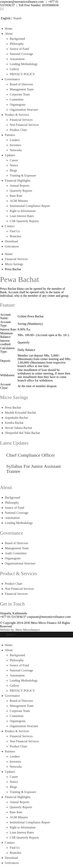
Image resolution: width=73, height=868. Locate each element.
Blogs (13, 170)
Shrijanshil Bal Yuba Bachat (22, 433)
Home (9, 29)
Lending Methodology (24, 64)
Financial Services (21, 120)
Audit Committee (16, 553)
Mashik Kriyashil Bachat (20, 413)
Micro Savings (14, 264)
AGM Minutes (19, 201)
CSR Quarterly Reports (24, 221)
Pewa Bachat (13, 408)
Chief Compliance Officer (31, 455)
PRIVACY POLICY (22, 74)
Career (14, 160)
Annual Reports (20, 186)
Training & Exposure (23, 175)
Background (17, 39)
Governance (12, 79)
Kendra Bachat (14, 423)
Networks (16, 150)
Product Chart (18, 130)
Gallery (14, 69)
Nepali (17, 18)
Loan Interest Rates (22, 216)
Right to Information (23, 211)
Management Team (22, 89)
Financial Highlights (18, 181)
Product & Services (17, 115)
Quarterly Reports (21, 191)
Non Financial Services (24, 125)
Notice (14, 165)
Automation (17, 59)
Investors (15, 145)
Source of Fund (19, 49)
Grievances (12, 246)
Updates (10, 155)
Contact (10, 226)
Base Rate (16, 196)
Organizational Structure (20, 563)
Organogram (18, 105)
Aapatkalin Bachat (16, 418)
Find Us (15, 231)
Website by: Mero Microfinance (20, 630)
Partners (10, 135)
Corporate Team (20, 94)
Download (11, 241)
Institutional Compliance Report (30, 206)
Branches (16, 236)
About (9, 34)
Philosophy (17, 44)
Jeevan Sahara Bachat (18, 428)
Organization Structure (24, 110)
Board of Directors (21, 84)
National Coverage (21, 54)
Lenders (15, 140)
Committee (17, 99)
